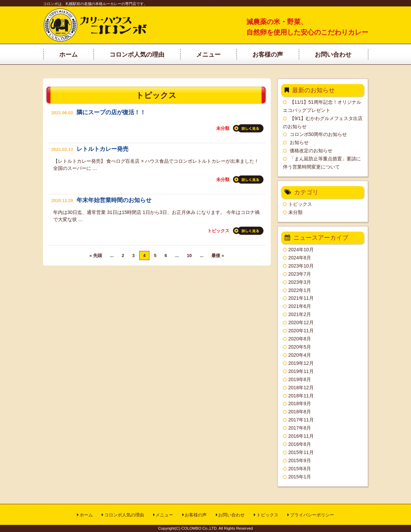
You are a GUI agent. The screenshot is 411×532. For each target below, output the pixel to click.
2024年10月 (301, 250)
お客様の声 (196, 515)
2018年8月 (300, 412)
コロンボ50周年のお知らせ (318, 134)
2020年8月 (300, 339)
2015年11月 (301, 452)
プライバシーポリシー (312, 515)
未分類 (223, 128)
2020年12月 (301, 322)
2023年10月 (301, 266)
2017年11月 (301, 420)
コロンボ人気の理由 (124, 515)
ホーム (86, 515)
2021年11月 (301, 298)
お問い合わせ (231, 515)
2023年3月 (300, 282)
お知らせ (299, 142)
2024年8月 (300, 258)
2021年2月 (300, 314)
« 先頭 (96, 255)
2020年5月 (300, 347)
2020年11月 (301, 331)
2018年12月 (301, 388)
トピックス (218, 231)
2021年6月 (300, 306)
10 (189, 255)
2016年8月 (300, 444)
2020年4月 (300, 355)
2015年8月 (300, 469)
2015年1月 (300, 477)
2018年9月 (300, 403)
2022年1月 (300, 290)
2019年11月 (301, 371)
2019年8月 (300, 379)
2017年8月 (300, 428)
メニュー (164, 515)
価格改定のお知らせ (311, 151)
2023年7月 (300, 274)
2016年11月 (301, 436)
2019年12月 (301, 363)
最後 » (218, 255)
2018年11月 (301, 396)
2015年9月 (300, 460)
